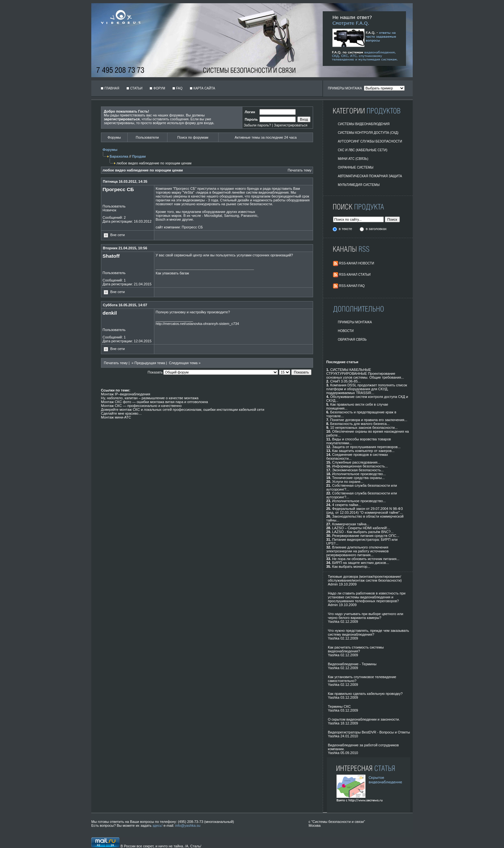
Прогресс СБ (192, 227)
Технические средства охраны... (358, 478)
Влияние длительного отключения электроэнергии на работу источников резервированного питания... (357, 551)
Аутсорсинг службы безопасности (370, 141)
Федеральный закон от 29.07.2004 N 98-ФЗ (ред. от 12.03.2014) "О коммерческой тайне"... (364, 511)
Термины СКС (339, 706)
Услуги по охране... (348, 482)
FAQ (179, 88)
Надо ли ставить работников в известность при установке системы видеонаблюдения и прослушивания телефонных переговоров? (367, 597)
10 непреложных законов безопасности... (364, 428)
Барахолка (119, 156)
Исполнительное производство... (359, 474)
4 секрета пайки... (346, 505)
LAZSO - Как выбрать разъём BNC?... (363, 532)
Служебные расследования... (356, 462)
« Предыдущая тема (148, 363)
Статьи (136, 88)
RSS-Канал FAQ (352, 286)
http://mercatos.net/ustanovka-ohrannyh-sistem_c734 (197, 324)
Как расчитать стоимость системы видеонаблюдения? (356, 649)
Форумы (114, 137)
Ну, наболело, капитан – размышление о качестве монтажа (150, 398)
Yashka (334, 622)
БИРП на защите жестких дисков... (360, 563)
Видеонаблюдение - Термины (352, 664)
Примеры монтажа (355, 322)
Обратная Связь (352, 340)
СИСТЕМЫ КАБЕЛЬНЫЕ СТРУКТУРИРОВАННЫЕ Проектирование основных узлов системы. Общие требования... (365, 373)
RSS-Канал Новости (357, 263)
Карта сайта (204, 88)
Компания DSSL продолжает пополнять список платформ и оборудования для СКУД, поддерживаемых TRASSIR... (367, 389)
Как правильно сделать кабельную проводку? (365, 694)
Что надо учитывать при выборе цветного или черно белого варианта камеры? (365, 616)
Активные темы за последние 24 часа (266, 137)
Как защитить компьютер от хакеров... (363, 451)
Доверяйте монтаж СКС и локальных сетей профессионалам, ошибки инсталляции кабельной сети (183, 410)
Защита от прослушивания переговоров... (366, 447)
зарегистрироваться (122, 119)
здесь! (157, 825)
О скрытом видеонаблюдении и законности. (364, 719)
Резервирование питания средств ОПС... (366, 536)
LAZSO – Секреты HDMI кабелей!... (361, 528)
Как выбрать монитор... (351, 567)
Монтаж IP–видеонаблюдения (126, 394)
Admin (333, 584)
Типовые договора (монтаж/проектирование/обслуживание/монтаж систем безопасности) (365, 578)
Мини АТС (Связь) (353, 159)
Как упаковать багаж (172, 273)
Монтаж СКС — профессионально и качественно (141, 406)
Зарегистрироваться (291, 125)
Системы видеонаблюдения (364, 124)
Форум (159, 88)
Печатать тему (300, 170)
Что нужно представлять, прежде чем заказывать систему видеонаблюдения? (368, 632)
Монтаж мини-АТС (116, 417)
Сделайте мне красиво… (121, 413)
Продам (139, 156)
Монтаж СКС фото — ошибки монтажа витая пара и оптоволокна (154, 402)
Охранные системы (356, 167)
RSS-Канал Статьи (355, 275)
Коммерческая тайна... (351, 524)
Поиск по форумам (193, 137)
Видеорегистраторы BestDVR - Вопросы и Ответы (369, 732)
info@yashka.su (188, 825)
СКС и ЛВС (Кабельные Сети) (363, 150)
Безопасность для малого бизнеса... (360, 424)
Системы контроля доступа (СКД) (368, 133)
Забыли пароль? (257, 125)
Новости (346, 331)
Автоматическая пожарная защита (370, 176)
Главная (112, 88)
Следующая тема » (184, 363)
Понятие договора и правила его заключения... (369, 420)
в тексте (346, 229)
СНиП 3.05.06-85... (345, 381)
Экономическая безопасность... (358, 470)
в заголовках (376, 229)
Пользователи (147, 137)
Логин (250, 112)
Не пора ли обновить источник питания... (366, 559)
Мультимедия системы (359, 185)
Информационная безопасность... (360, 466)
